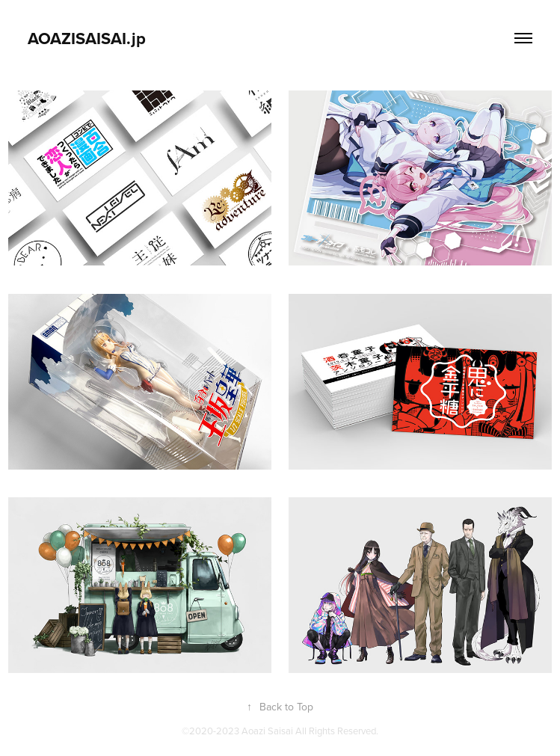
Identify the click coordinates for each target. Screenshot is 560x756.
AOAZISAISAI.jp (87, 38)
